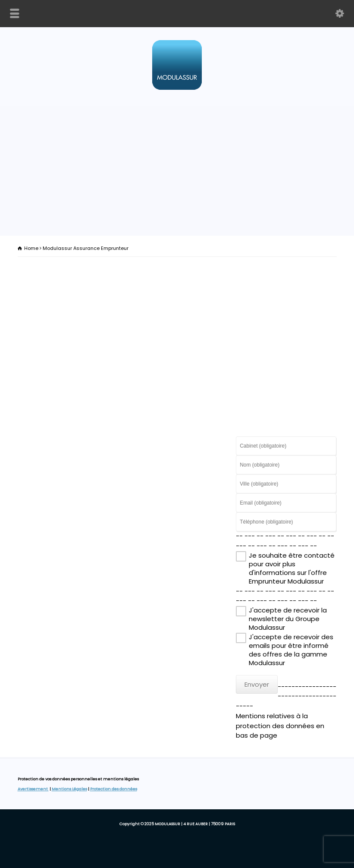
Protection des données (114, 789)
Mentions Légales (69, 789)
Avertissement (33, 789)
